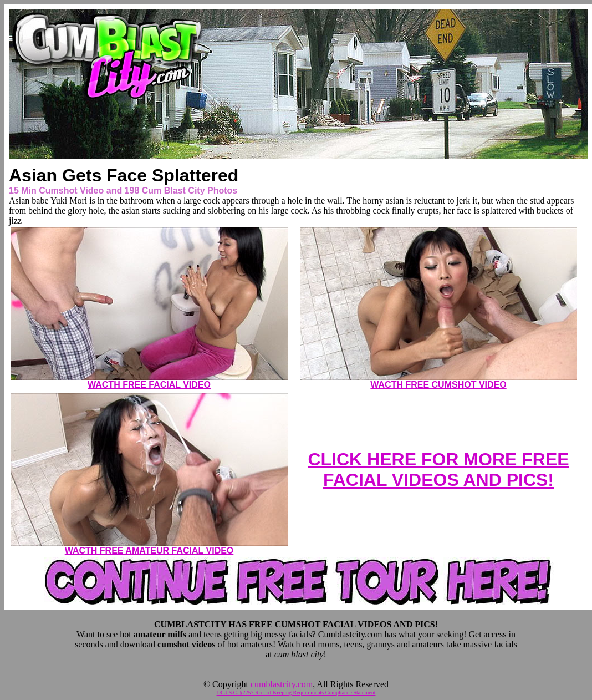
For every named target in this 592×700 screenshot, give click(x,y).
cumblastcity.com (282, 684)
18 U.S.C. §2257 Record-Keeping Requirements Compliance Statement (296, 693)
